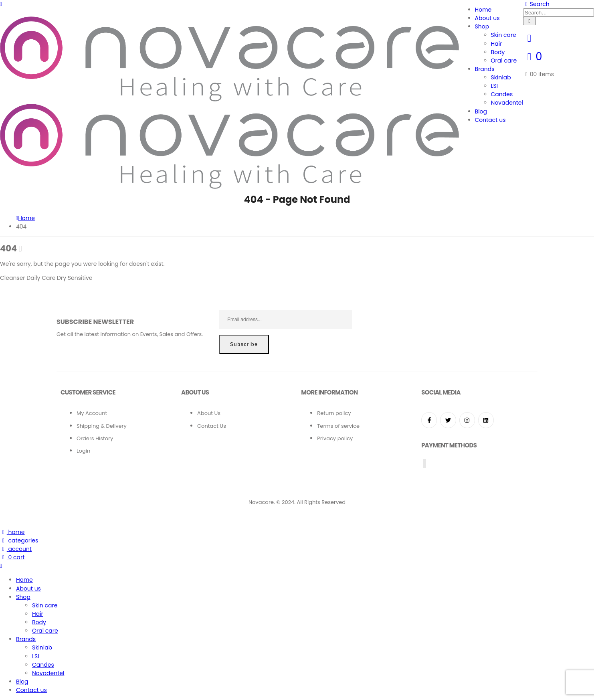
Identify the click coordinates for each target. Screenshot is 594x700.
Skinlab (501, 77)
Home (483, 10)
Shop (482, 26)
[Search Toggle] (536, 4)
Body (498, 52)
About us (487, 18)
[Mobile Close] (1, 566)
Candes (502, 94)
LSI (495, 86)
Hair (497, 44)
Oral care (504, 61)
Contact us (490, 120)
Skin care (504, 35)
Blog (481, 111)
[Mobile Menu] (1, 4)
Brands (485, 69)
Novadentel (507, 103)
